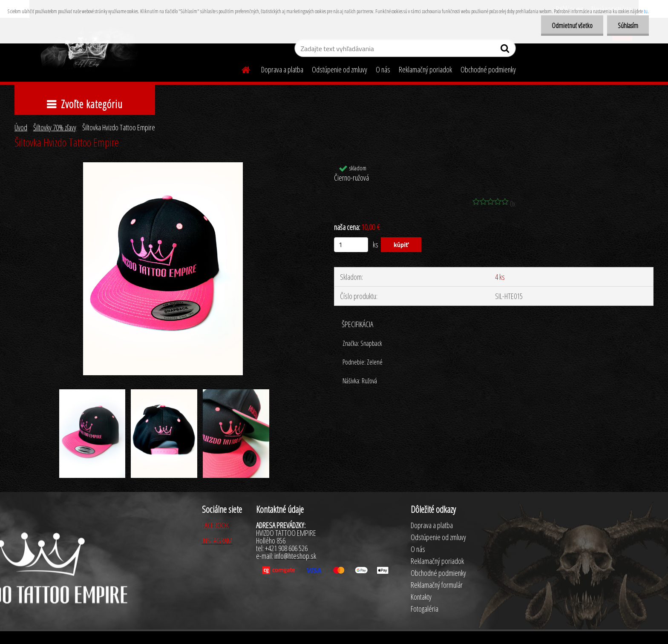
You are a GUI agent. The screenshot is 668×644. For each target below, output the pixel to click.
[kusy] (351, 245)
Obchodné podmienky (488, 69)
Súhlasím (628, 26)
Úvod (21, 127)
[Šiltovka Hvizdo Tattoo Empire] (163, 166)
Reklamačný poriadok (425, 69)
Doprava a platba (282, 69)
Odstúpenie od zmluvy (340, 69)
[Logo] (88, 49)
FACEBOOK (215, 525)
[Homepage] (241, 69)
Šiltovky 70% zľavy (55, 127)
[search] (506, 50)
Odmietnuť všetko (572, 26)
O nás (383, 69)
